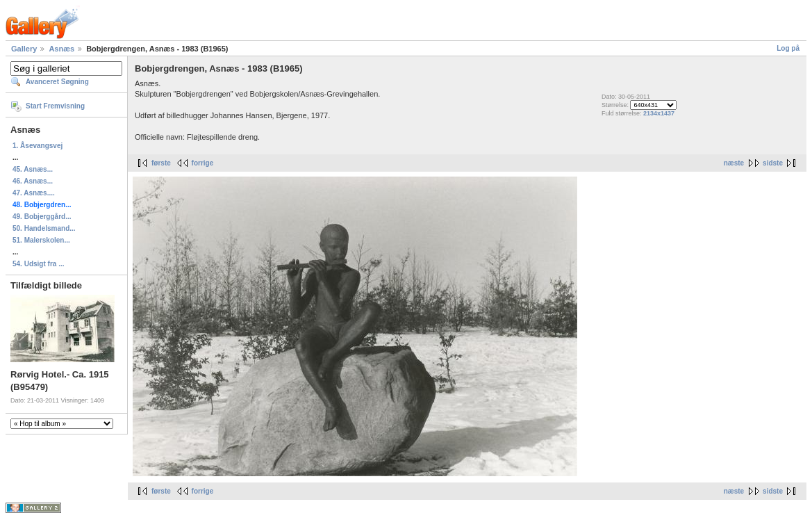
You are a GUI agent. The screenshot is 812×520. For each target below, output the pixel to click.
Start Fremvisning (55, 106)
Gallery (24, 49)
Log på (788, 48)
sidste (773, 163)
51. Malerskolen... (41, 240)
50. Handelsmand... (44, 228)
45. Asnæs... (33, 169)
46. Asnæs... (33, 181)
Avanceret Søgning (57, 82)
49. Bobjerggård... (42, 217)
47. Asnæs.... (34, 193)
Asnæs (61, 49)
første (161, 163)
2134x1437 (659, 113)
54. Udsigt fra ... (38, 264)
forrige (203, 163)
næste (734, 163)
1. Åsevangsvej (38, 146)
